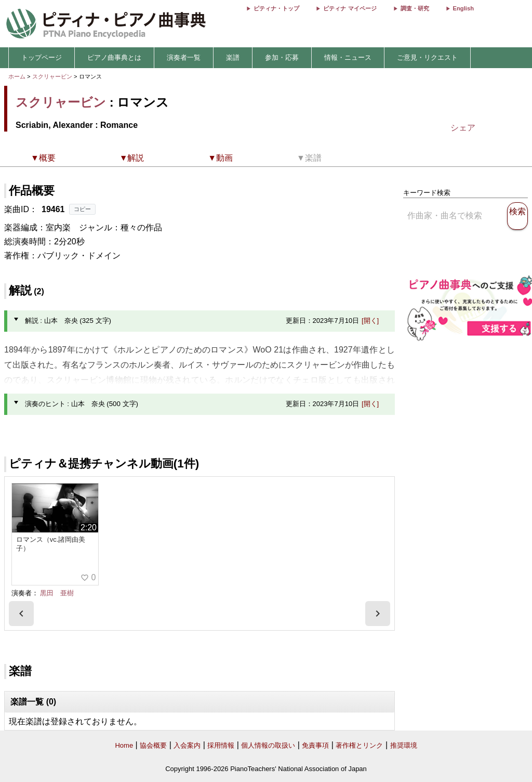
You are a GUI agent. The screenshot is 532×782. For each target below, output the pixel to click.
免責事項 (315, 745)
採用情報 (221, 745)
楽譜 (233, 57)
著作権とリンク (359, 745)
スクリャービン (52, 76)
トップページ (42, 57)
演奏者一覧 (184, 57)
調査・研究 (415, 8)
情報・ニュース (348, 57)
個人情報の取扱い (268, 745)
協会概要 (153, 745)
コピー (82, 209)
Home (124, 745)
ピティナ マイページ (350, 8)
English (463, 8)
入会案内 (187, 745)
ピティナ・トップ (276, 8)
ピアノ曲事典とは (114, 57)
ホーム (17, 76)
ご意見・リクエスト (427, 57)
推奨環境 (404, 745)
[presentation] (21, 614)
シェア (463, 128)
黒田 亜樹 (57, 593)
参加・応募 (282, 57)
